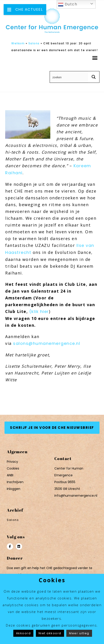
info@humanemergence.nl (76, 496)
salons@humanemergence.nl (47, 343)
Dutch (68, 4)
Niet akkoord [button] (50, 633)
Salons (34, 43)
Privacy (12, 462)
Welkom (18, 43)
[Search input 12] (69, 77)
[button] (95, 58)
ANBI (10, 475)
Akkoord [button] (23, 633)
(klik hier (39, 311)
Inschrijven (15, 482)
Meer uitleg (79, 633)
